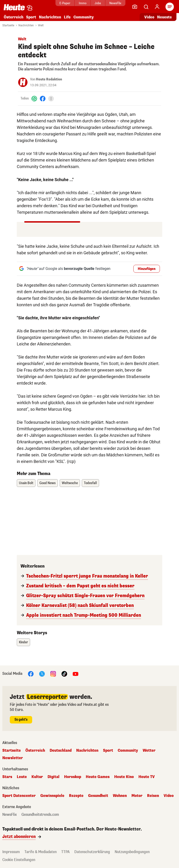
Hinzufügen (147, 269)
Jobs (98, 3)
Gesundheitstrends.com (40, 815)
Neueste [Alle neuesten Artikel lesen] (164, 17)
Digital (53, 777)
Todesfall (90, 483)
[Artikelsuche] (146, 7)
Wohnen (120, 796)
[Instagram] (53, 673)
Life (67, 17)
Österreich (14, 17)
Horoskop (73, 777)
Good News (48, 483)
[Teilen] (51, 99)
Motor (137, 796)
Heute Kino (124, 777)
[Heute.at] (14, 7)
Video (169, 796)
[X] (42, 673)
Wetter (149, 751)
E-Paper (65, 3)
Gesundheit (98, 796)
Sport (31, 17)
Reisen (153, 796)
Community (84, 17)
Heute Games (98, 777)
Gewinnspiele (52, 796)
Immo (83, 3)
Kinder (23, 642)
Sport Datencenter (19, 796)
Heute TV (147, 777)
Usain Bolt (26, 483)
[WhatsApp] (34, 98)
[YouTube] (76, 673)
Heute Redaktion (49, 79)
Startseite (8, 25)
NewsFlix (115, 3)
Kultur (37, 777)
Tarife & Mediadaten (41, 852)
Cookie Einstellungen (19, 860)
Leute (22, 777)
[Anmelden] (157, 7)
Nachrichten (50, 17)
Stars (7, 777)
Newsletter (13, 758)
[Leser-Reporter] (135, 7)
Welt (41, 25)
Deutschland (61, 751)
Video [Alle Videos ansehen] (149, 17)
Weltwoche (70, 483)
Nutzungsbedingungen (132, 852)
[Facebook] (43, 98)
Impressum (11, 852)
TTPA (65, 852)
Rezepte (76, 796)
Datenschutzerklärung (92, 852)
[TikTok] (64, 673)
